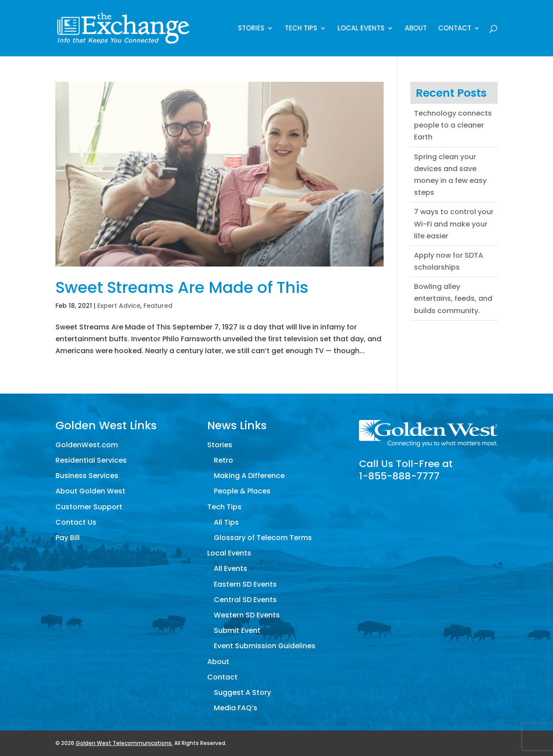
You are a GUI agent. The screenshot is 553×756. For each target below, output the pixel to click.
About (416, 29)
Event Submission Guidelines (265, 646)
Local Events (361, 29)
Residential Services (91, 460)
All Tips (226, 522)
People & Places (242, 491)
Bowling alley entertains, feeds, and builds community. (453, 298)
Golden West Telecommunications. (124, 743)
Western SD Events (247, 615)
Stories (251, 29)
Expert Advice (119, 306)
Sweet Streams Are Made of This (182, 287)
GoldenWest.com (87, 445)
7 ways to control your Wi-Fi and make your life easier (454, 224)
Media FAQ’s (236, 708)
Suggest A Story (242, 692)
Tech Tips (301, 29)
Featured (158, 306)
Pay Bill (68, 538)
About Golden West (90, 491)
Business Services (87, 476)
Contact (455, 29)
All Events (231, 568)
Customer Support (89, 507)
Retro (223, 460)
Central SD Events (245, 600)
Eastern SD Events (245, 584)
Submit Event (237, 630)
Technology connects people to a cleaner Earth (453, 125)
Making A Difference (249, 476)
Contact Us (76, 522)
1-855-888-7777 (399, 476)
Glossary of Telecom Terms (263, 538)
